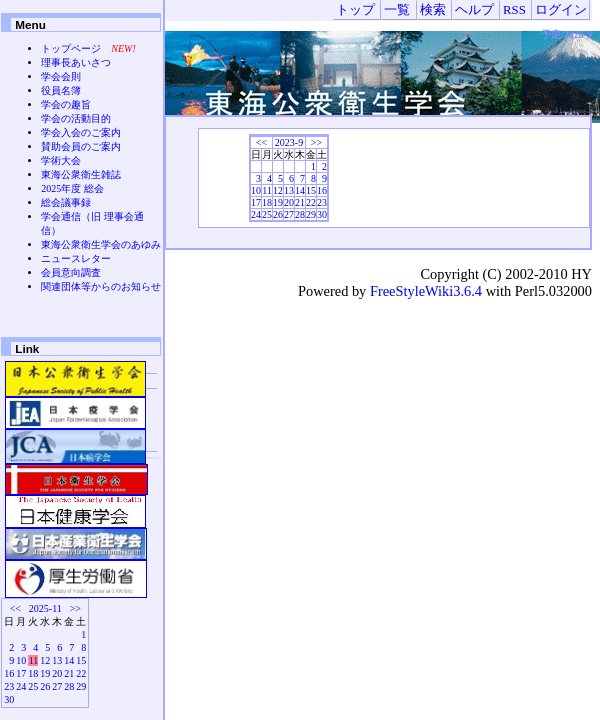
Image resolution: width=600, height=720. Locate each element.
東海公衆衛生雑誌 (81, 174)
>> (316, 142)
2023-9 (289, 142)
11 (267, 190)
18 (267, 202)
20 (289, 202)
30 (322, 214)
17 (256, 202)
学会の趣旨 (66, 104)
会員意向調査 (71, 272)
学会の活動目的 (76, 118)
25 (267, 214)
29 (311, 214)
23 (322, 202)
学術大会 (61, 160)
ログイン (561, 10)
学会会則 (61, 76)
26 (278, 214)
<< (261, 142)
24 (256, 214)
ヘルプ (474, 10)
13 (289, 190)
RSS (514, 10)
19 (278, 202)
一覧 (397, 10)
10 (256, 190)
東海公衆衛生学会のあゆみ (101, 244)
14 (300, 190)
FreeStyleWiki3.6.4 (426, 291)
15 (311, 190)
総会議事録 (66, 202)
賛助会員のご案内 (81, 146)
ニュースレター (76, 258)
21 (300, 202)
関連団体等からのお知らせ (101, 286)
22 (311, 202)
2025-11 (45, 608)
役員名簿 (61, 90)
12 (278, 190)
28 (300, 214)
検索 (433, 10)
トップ (355, 10)
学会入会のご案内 (81, 132)
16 (322, 190)
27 (289, 214)
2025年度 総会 (72, 188)
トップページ (71, 48)
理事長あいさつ (76, 62)
